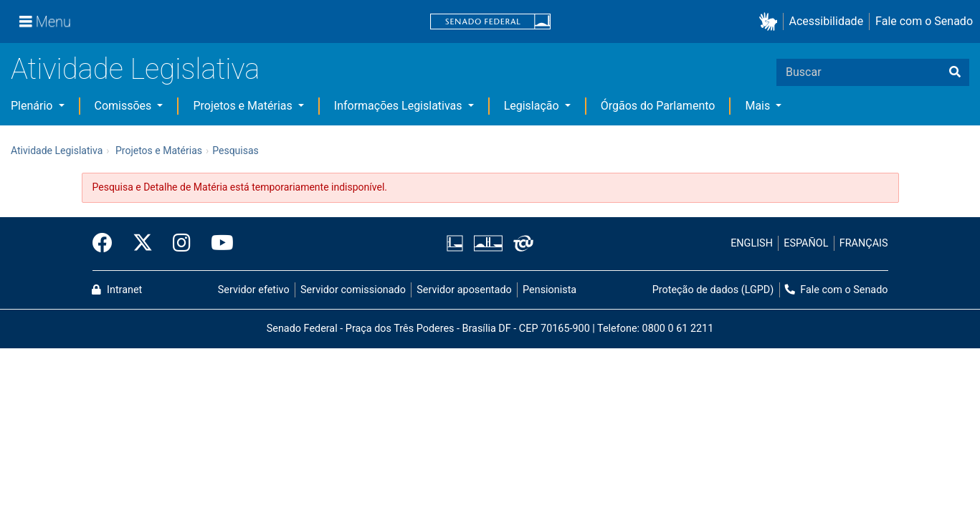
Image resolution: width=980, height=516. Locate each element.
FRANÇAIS (864, 243)
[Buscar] (955, 72)
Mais (759, 106)
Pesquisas (236, 150)
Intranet (117, 290)
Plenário (33, 106)
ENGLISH (752, 243)
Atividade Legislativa (135, 69)
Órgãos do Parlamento (658, 106)
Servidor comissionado (353, 290)
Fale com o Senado (924, 21)
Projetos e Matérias (244, 106)
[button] (771, 22)
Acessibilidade (827, 21)
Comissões (125, 106)
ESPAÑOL (806, 243)
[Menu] (45, 21)
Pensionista (550, 290)
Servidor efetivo (254, 290)
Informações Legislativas (400, 106)
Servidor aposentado (464, 290)
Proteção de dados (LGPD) (713, 290)
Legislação (533, 106)
